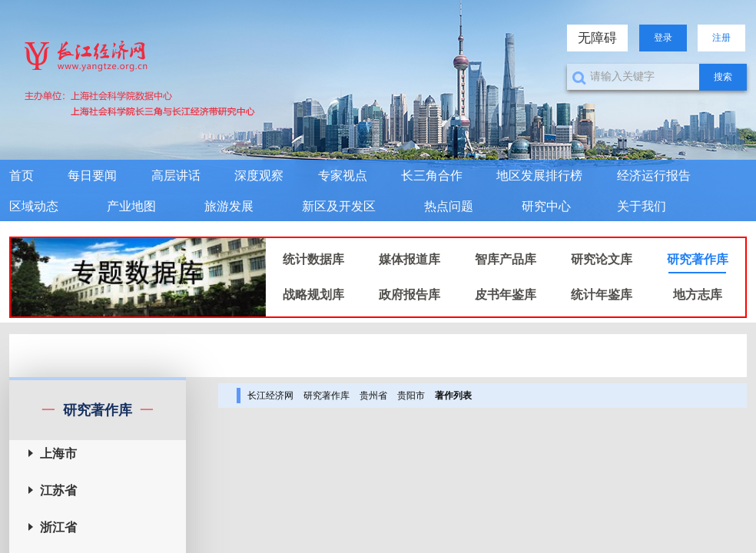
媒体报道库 (409, 259)
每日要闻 (92, 176)
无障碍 (597, 38)
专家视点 (343, 176)
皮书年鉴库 (506, 295)
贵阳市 (411, 396)
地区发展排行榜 (539, 176)
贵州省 (373, 396)
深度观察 (259, 176)
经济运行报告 (654, 176)
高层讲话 (176, 176)
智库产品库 (506, 259)
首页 (22, 176)
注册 (721, 38)
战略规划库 (313, 295)
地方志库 (698, 295)
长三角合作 (432, 176)
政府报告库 (409, 295)
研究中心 (546, 206)
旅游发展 (229, 206)
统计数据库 (313, 259)
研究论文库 (602, 259)
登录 (663, 38)
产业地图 (131, 206)
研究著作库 (698, 259)
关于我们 (642, 206)
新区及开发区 (339, 206)
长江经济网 (270, 396)
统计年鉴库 (602, 295)
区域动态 (34, 206)
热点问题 (449, 206)
